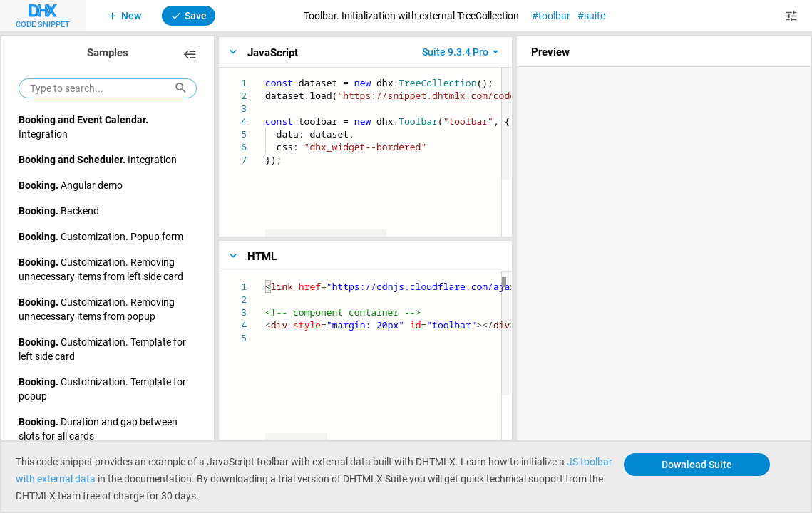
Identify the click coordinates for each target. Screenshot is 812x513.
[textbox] (266, 77)
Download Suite (697, 464)
